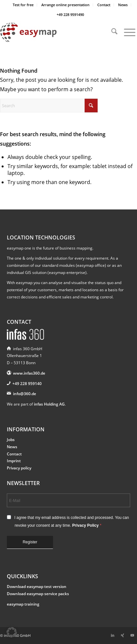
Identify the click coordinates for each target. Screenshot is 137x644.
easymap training (23, 604)
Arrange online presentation (65, 5)
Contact (104, 5)
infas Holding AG (49, 404)
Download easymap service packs (38, 594)
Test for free (23, 5)
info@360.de (25, 394)
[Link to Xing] (122, 635)
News (123, 5)
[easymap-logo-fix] (55, 32)
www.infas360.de (29, 373)
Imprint (14, 461)
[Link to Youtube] (132, 635)
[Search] (111, 32)
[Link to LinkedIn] (113, 635)
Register (30, 542)
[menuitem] (23, 5)
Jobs (11, 440)
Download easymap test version (37, 587)
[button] (12, 632)
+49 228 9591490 (70, 14)
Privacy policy (19, 468)
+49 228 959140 (27, 384)
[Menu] (126, 32)
